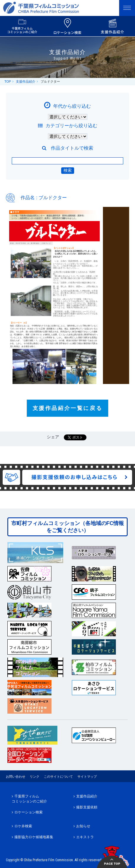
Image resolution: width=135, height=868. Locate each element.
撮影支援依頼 (87, 807)
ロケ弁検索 (23, 826)
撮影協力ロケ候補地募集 (34, 837)
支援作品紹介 (26, 81)
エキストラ (85, 837)
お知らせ (83, 826)
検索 (68, 170)
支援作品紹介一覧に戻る (68, 408)
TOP (8, 81)
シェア (53, 437)
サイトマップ (87, 777)
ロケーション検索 (29, 812)
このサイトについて (58, 777)
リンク (35, 777)
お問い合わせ (16, 777)
